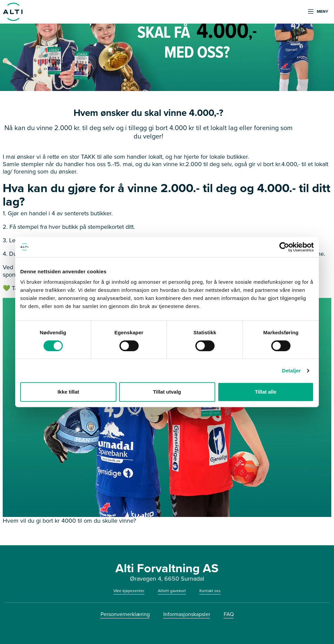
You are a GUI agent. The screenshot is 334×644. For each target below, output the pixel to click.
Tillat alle (266, 392)
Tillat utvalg (167, 392)
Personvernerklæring (125, 614)
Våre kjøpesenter (129, 591)
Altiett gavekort (172, 591)
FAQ (229, 614)
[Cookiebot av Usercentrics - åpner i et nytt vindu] (284, 247)
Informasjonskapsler (187, 614)
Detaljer (291, 371)
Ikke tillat (68, 392)
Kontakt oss (210, 591)
